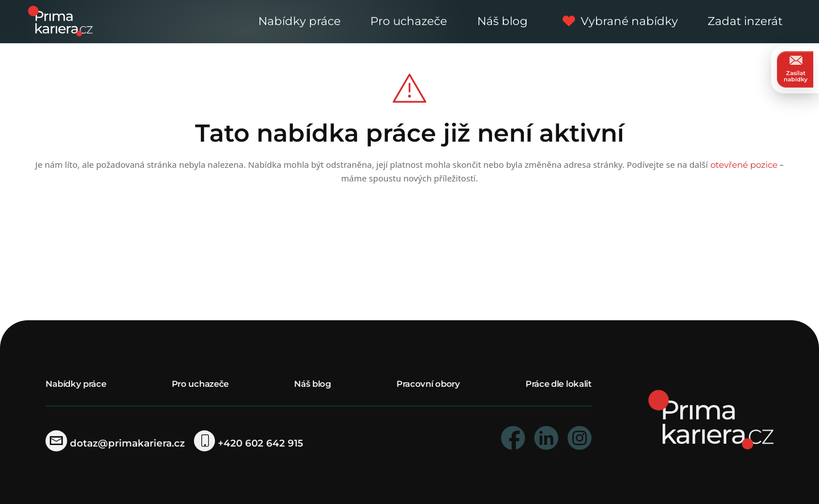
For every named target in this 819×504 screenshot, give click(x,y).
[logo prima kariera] (60, 20)
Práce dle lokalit (559, 384)
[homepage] (711, 419)
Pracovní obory (428, 384)
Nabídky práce (299, 21)
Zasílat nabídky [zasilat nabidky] (796, 69)
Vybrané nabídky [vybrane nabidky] (617, 21)
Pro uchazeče (409, 21)
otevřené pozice (744, 165)
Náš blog (502, 21)
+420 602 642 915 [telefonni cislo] (249, 443)
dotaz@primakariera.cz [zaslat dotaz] (115, 443)
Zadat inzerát (745, 21)
